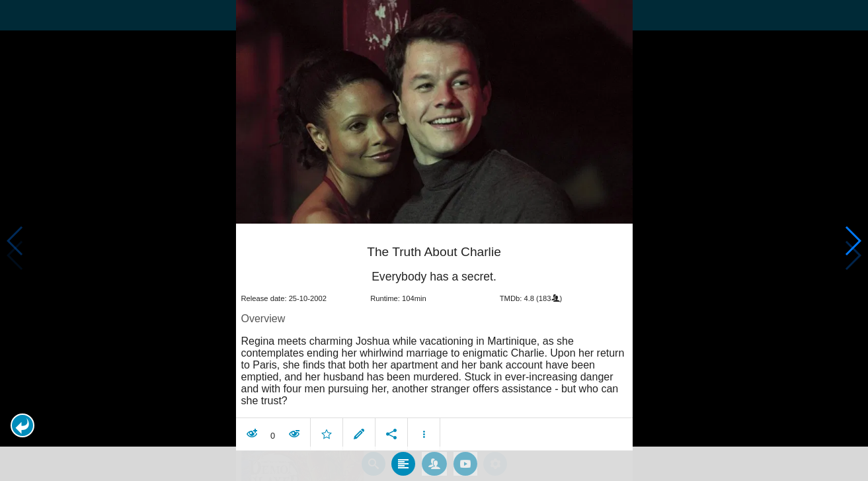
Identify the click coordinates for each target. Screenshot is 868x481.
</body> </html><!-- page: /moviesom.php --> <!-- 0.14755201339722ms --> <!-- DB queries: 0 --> (434, 240)
